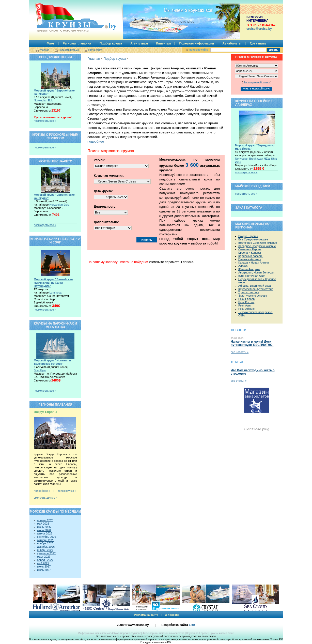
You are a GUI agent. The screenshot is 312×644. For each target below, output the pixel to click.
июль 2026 (44, 530)
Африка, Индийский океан (255, 286)
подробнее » (42, 491)
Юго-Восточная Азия (252, 276)
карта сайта (95, 50)
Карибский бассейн (251, 256)
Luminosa (55, 293)
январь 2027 (45, 550)
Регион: (99, 160)
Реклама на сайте (146, 615)
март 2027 (44, 557)
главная (45, 50)
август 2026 (45, 533)
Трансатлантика (249, 292)
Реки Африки (247, 309)
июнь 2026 (44, 527)
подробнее (96, 141)
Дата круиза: (103, 191)
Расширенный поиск (257, 82)
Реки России (246, 302)
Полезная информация (197, 43)
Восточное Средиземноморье (258, 243)
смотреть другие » (46, 498)
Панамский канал (250, 259)
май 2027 (43, 563)
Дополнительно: (106, 222)
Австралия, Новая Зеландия (257, 272)
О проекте (172, 615)
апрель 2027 (45, 560)
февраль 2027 (46, 553)
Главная (94, 59)
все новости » (240, 352)
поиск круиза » (67, 491)
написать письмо (69, 50)
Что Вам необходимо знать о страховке (253, 372)
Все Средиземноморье (253, 239)
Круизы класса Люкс (222, 633)
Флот (50, 43)
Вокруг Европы (248, 236)
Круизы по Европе (197, 633)
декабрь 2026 (46, 547)
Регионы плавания (77, 43)
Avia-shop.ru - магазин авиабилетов (163, 633)
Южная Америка (249, 269)
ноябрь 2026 (45, 543)
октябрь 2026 (46, 540)
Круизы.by (62, 17)
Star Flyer (40, 370)
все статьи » (239, 381)
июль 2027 (44, 570)
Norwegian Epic (44, 100)
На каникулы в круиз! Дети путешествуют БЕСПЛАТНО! (252, 343)
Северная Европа (250, 249)
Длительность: (105, 207)
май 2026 (43, 524)
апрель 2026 (45, 520)
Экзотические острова (253, 296)
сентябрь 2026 (46, 537)
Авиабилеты (232, 43)
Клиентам (164, 43)
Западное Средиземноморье (257, 246)
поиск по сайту (199, 50)
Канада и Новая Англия (254, 263)
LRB (192, 625)
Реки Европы (247, 299)
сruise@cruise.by (259, 29)
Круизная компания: (109, 176)
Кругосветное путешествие (256, 289)
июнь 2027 (44, 566)
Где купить (258, 43)
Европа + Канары (250, 253)
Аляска (243, 266)
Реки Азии (245, 305)
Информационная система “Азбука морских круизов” (109, 633)
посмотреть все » (45, 121)
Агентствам (139, 43)
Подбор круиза (111, 43)
